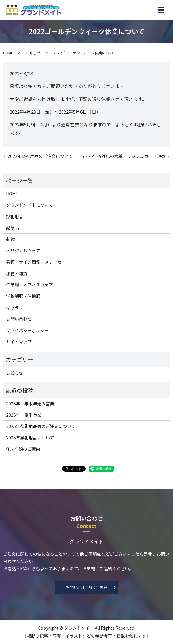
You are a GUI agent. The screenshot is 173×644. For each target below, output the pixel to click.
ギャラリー (17, 308)
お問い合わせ (19, 319)
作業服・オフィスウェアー (32, 285)
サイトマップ (19, 342)
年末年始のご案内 (23, 449)
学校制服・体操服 (23, 296)
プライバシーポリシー (27, 330)
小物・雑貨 (17, 273)
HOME (8, 53)
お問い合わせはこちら (86, 588)
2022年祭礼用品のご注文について (40, 156)
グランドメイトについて (30, 205)
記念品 (12, 228)
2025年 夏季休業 (24, 415)
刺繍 (10, 239)
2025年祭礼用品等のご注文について (41, 426)
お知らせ (33, 53)
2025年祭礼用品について (30, 438)
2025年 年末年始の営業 (30, 404)
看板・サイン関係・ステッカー (36, 262)
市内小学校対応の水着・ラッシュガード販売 (123, 156)
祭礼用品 (15, 216)
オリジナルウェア (23, 251)
